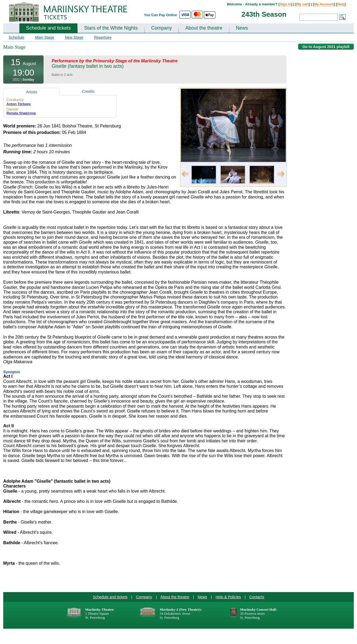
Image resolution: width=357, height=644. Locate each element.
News (242, 28)
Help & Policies (228, 597)
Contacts (257, 597)
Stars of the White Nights (111, 28)
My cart (303, 4)
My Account (324, 4)
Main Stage (44, 37)
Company (161, 28)
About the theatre (204, 28)
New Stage (74, 37)
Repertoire (103, 37)
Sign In (285, 4)
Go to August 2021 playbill (326, 47)
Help (341, 4)
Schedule (16, 37)
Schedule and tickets (48, 28)
